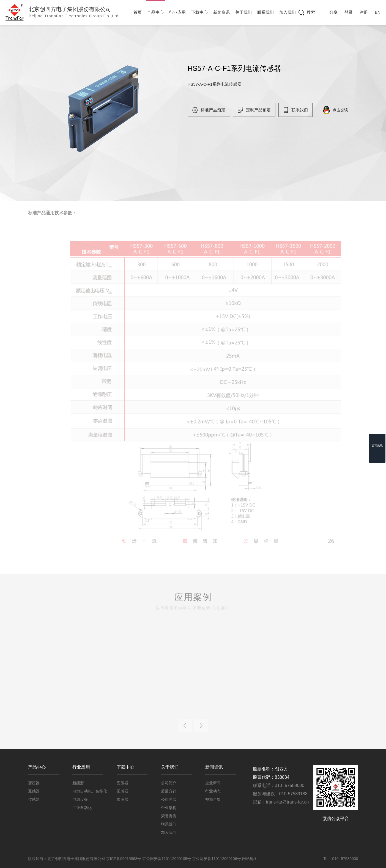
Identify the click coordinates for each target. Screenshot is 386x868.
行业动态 (213, 791)
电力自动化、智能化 (90, 791)
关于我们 (244, 12)
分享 (333, 12)
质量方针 (169, 791)
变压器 (34, 783)
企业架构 (169, 808)
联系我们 (266, 12)
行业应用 (178, 12)
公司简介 (169, 783)
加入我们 (288, 12)
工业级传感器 (153, 40)
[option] (99, 107)
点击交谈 (346, 110)
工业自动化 (82, 808)
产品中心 (156, 12)
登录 (349, 12)
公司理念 (169, 799)
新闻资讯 (222, 12)
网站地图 (250, 859)
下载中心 (200, 12)
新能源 (78, 783)
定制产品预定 (264, 110)
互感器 (34, 791)
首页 (138, 12)
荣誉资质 (169, 816)
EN (378, 12)
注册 (364, 12)
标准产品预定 (218, 110)
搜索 (311, 12)
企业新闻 (213, 783)
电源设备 (80, 799)
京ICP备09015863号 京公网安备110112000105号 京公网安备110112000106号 (174, 859)
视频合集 (213, 799)
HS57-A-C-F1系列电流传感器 (201, 40)
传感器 (125, 40)
